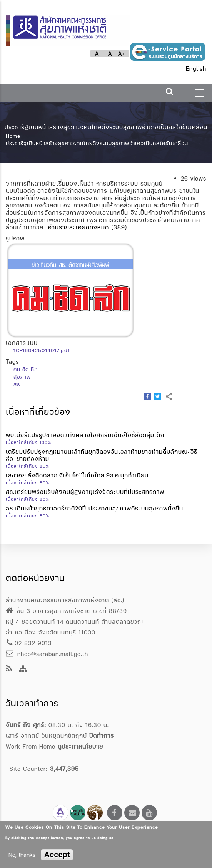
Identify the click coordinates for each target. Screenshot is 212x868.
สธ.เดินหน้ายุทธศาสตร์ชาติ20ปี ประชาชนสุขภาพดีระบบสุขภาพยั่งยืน (94, 508)
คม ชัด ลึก (26, 369)
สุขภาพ (22, 377)
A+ (122, 54)
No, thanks (22, 855)
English (196, 69)
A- (98, 54)
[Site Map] (23, 669)
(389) (119, 227)
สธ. (17, 384)
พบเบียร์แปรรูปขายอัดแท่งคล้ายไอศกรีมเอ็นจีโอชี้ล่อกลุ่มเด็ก (85, 435)
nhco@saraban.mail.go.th (47, 654)
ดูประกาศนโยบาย (80, 746)
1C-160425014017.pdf (42, 350)
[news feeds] (9, 669)
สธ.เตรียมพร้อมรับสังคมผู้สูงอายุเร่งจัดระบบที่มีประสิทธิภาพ (85, 492)
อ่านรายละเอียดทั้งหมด (78, 227)
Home (13, 136)
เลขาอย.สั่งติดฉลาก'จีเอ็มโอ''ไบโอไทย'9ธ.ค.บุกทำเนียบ (77, 475)
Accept (57, 855)
